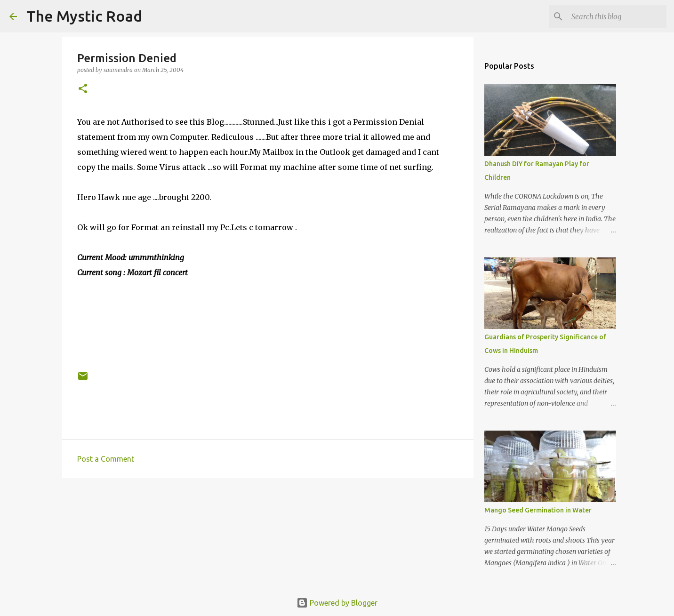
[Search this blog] (617, 16)
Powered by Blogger (337, 603)
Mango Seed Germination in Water (538, 510)
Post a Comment (106, 459)
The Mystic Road (84, 16)
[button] (83, 89)
